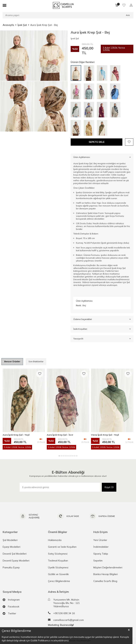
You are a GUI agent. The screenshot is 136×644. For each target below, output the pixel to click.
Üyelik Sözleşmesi (58, 567)
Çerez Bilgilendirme (59, 581)
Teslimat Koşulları (58, 561)
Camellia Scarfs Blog (105, 581)
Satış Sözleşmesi (58, 554)
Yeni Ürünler (100, 540)
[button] (59, 456)
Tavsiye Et (102, 339)
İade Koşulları (102, 329)
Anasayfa (8, 25)
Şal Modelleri (10, 540)
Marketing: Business (61, 625)
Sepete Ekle (97, 142)
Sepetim (98, 561)
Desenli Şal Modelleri (15, 554)
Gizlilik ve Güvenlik (58, 574)
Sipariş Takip (101, 554)
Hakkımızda (55, 540)
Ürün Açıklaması (102, 157)
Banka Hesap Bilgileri (106, 574)
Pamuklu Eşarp (11, 567)
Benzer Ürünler (12, 361)
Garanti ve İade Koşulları (62, 547)
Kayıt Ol (109, 487)
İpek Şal (22, 25)
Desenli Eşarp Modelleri (16, 561)
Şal (128, 282)
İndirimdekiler (101, 547)
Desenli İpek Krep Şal (114, 268)
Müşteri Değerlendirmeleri (108, 567)
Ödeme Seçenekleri (102, 319)
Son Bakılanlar (36, 361)
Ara (128, 15)
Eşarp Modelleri (12, 547)
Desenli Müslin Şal (83, 279)
